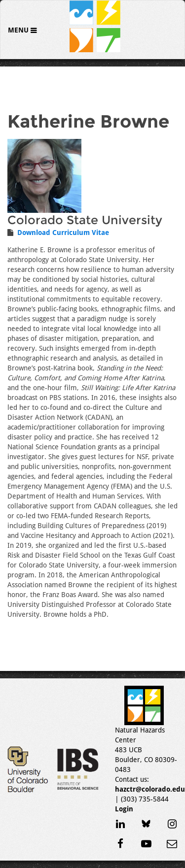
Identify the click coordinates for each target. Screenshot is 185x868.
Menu (19, 30)
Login (124, 809)
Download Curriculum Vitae (63, 233)
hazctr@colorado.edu (150, 789)
